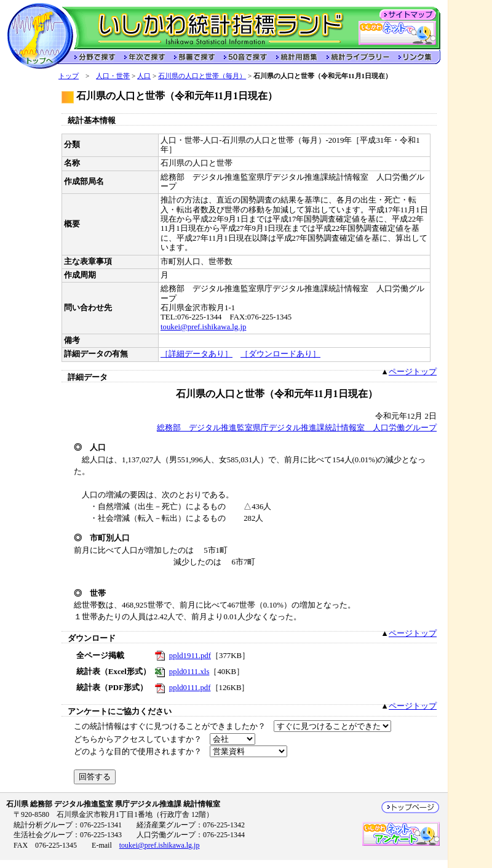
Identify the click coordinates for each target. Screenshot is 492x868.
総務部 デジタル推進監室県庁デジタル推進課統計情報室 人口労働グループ (297, 428)
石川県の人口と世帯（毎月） (202, 76)
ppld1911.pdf (190, 656)
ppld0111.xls (189, 672)
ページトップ (413, 372)
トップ (69, 76)
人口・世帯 (113, 76)
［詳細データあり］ (196, 354)
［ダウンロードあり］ (280, 354)
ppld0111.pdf (190, 688)
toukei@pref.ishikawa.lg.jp (203, 327)
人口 (144, 76)
